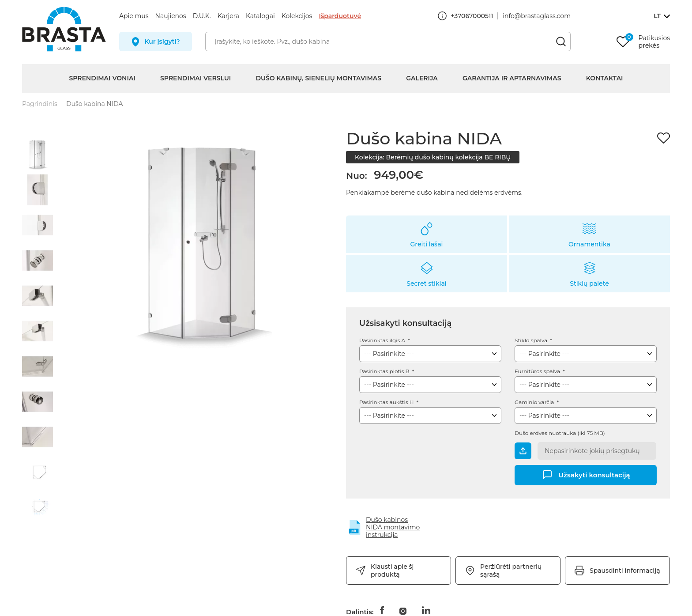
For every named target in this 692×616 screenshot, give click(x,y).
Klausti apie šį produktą (392, 571)
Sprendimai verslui (196, 78)
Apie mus (134, 16)
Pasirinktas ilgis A (383, 340)
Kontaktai (605, 78)
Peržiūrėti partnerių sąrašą (511, 571)
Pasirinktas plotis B (385, 371)
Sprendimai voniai (102, 78)
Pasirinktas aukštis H (387, 402)
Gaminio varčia (535, 402)
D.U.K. (202, 16)
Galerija (422, 78)
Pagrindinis (40, 104)
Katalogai (260, 16)
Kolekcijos (297, 16)
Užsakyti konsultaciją (594, 474)
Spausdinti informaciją (625, 571)
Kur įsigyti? (162, 42)
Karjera (228, 16)
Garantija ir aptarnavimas (512, 78)
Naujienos (171, 16)
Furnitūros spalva (538, 371)
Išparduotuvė (340, 16)
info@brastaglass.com (537, 16)
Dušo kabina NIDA (94, 104)
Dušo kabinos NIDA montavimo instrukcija (393, 527)
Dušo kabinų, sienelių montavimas (318, 78)
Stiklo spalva (532, 340)
